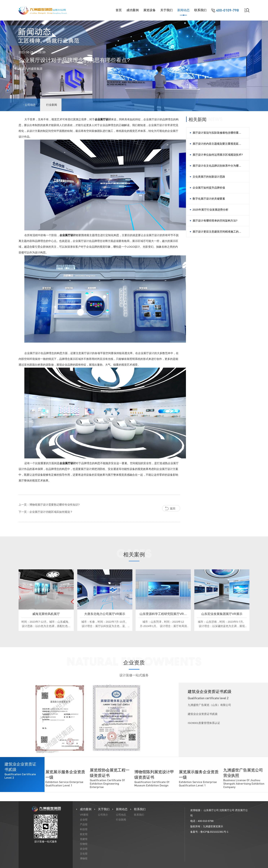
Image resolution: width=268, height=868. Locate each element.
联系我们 (200, 10)
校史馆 (84, 834)
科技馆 (84, 829)
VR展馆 (84, 815)
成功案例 (133, 10)
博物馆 (84, 858)
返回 (173, 508)
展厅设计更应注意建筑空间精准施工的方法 (217, 234)
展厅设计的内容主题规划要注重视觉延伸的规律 (217, 146)
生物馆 (84, 844)
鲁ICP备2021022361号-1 (214, 832)
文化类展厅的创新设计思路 (209, 177)
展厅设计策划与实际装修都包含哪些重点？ (216, 135)
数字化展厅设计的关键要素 (209, 199)
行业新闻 (52, 105)
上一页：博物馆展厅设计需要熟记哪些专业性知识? (49, 505)
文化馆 (84, 854)
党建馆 (84, 839)
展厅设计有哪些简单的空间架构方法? (215, 221)
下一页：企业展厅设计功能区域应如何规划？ (46, 512)
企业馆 (84, 820)
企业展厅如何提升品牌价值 (209, 188)
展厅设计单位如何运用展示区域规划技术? (218, 155)
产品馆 (84, 824)
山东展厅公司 (211, 810)
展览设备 (150, 10)
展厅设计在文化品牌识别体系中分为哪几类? (217, 168)
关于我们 (166, 10)
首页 (119, 10)
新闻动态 (183, 10)
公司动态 (30, 105)
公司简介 (103, 815)
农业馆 (84, 849)
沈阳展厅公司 (227, 810)
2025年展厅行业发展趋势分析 (210, 210)
